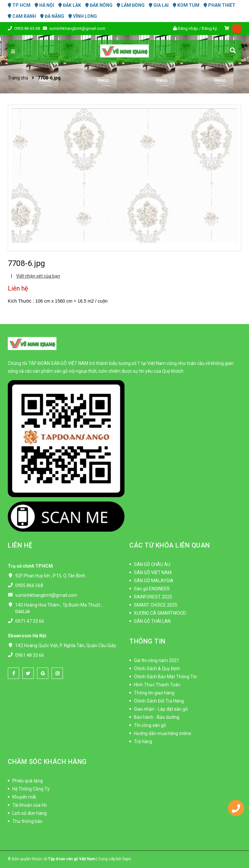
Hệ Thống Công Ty (31, 789)
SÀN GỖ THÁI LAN (152, 621)
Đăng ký (209, 28)
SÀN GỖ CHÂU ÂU (152, 564)
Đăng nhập (188, 28)
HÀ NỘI (44, 5)
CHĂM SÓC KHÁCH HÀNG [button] (47, 762)
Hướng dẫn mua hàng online (163, 733)
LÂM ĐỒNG (131, 5)
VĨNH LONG (83, 16)
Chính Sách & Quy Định (157, 669)
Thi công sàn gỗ (150, 725)
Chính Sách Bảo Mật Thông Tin (165, 677)
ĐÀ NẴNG (52, 16)
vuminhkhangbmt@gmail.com (77, 28)
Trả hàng (143, 741)
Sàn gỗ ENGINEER (152, 589)
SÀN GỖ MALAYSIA (154, 581)
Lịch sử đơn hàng (30, 813)
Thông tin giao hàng (154, 693)
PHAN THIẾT (219, 5)
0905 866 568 (29, 585)
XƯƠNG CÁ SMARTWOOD (160, 613)
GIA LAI (159, 5)
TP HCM (19, 5)
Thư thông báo (27, 821)
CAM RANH (22, 16)
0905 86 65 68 (28, 28)
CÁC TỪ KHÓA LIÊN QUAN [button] (170, 545)
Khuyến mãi (24, 797)
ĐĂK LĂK (70, 5)
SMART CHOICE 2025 (156, 605)
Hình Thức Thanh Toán (157, 685)
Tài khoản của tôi (30, 805)
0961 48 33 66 (30, 655)
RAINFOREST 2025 (153, 597)
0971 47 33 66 (30, 621)
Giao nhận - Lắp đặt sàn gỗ (161, 709)
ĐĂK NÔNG (99, 5)
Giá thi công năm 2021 (157, 660)
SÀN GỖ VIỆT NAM (153, 573)
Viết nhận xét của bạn (38, 276)
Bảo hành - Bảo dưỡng (157, 717)
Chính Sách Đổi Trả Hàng (159, 701)
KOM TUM (186, 5)
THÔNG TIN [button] (148, 641)
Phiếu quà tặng (28, 781)
